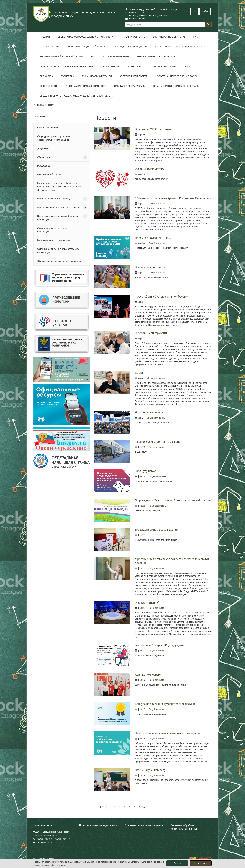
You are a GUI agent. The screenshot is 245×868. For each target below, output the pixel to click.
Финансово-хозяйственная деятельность (58, 207)
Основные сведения (48, 128)
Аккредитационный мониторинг (123, 66)
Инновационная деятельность (156, 57)
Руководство (44, 166)
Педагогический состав (49, 174)
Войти (205, 11)
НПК (93, 57)
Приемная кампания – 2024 (153, 238)
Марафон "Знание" (147, 603)
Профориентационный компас (87, 47)
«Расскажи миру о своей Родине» (156, 530)
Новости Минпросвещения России (177, 76)
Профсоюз (46, 76)
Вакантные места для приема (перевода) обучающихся (58, 218)
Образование (44, 157)
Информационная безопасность (86, 86)
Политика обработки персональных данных (184, 827)
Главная (45, 37)
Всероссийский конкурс (150, 267)
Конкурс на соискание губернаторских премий (165, 704)
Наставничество (50, 47)
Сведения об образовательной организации (85, 37)
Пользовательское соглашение (144, 825)
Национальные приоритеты (153, 413)
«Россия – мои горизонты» (152, 333)
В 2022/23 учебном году (150, 770)
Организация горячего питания (171, 66)
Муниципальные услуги (97, 76)
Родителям (67, 76)
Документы (43, 148)
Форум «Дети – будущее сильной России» (162, 297)
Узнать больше (201, 863)
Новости (50, 105)
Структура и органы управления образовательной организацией (54, 138)
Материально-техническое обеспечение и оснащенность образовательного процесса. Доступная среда (59, 187)
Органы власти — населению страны (176, 86)
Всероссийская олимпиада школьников (180, 47)
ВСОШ (139, 373)
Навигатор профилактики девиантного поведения (167, 733)
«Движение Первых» (148, 675)
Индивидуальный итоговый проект (61, 57)
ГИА (196, 37)
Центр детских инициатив (131, 47)
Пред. (102, 807)
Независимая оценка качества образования (67, 66)
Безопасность (49, 86)
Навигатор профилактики (130, 86)
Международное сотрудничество (54, 240)
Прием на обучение (133, 37)
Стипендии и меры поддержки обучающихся (53, 230)
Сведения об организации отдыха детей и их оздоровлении (77, 96)
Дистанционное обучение (169, 37)
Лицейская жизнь (157, 204)
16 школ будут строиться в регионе (158, 442)
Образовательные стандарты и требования (59, 261)
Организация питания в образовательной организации (58, 251)
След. (142, 807)
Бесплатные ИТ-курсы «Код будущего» (160, 645)
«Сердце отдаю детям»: (150, 169)
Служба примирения (116, 57)
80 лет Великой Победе (134, 76)
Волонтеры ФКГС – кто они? (153, 129)
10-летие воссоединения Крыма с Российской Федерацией (173, 198)
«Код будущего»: (145, 471)
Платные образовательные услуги (55, 199)
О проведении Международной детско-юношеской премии (173, 500)
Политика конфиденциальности (99, 825)
